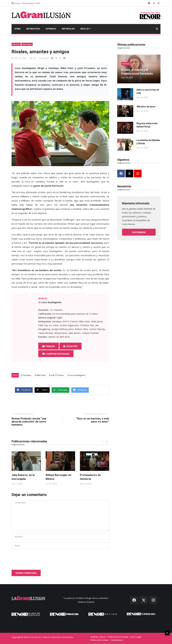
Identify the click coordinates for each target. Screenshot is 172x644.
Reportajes (68, 29)
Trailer (49, 346)
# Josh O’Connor (56, 375)
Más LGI (86, 29)
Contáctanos (117, 640)
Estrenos (51, 29)
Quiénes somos (98, 637)
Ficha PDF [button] (70, 346)
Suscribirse (139, 232)
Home (17, 29)
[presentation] (36, 558)
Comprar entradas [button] (56, 354)
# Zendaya (26, 375)
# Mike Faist (40, 375)
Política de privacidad (118, 637)
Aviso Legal (136, 637)
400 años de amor (146, 107)
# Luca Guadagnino (76, 375)
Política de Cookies (99, 640)
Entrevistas (33, 29)
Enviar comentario (26, 573)
